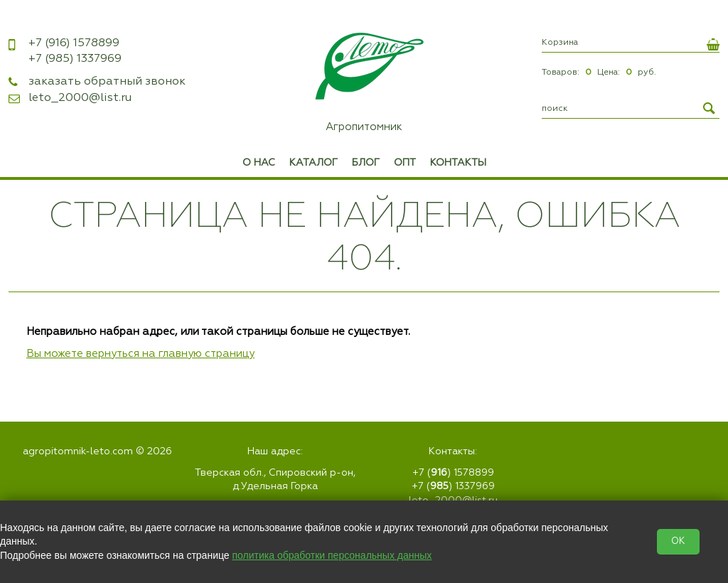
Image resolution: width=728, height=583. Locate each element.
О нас (259, 163)
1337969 (75, 59)
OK (678, 541)
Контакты (458, 163)
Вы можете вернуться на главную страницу (140, 354)
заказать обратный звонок (107, 82)
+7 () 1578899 (453, 473)
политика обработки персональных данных (332, 555)
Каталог (314, 163)
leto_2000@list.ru (80, 98)
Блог (366, 163)
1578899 (74, 43)
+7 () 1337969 (453, 486)
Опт (405, 163)
